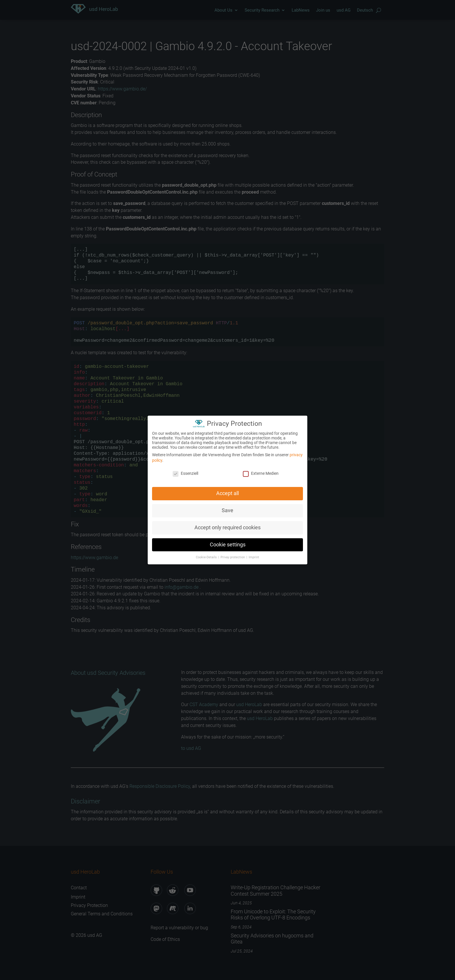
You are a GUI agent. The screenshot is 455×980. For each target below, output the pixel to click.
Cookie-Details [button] (207, 555)
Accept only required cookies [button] (228, 526)
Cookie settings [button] (228, 543)
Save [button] (228, 508)
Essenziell (185, 471)
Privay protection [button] (233, 555)
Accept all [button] (228, 491)
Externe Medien (261, 471)
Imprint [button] (254, 555)
